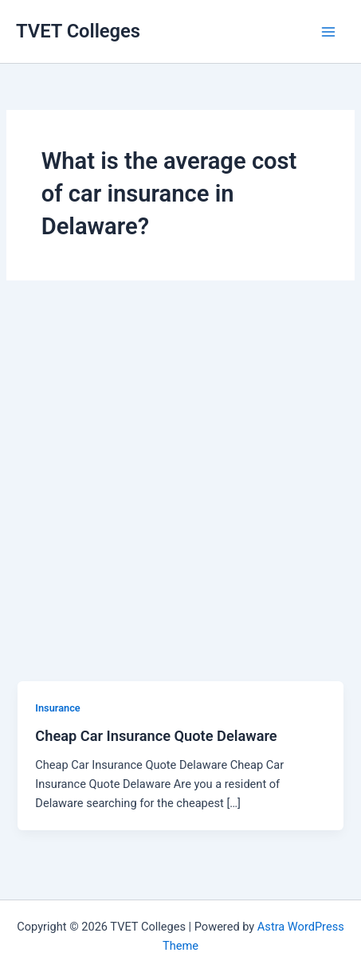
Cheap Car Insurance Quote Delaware (156, 736)
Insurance (57, 708)
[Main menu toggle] (328, 32)
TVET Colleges (78, 31)
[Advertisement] (180, 493)
